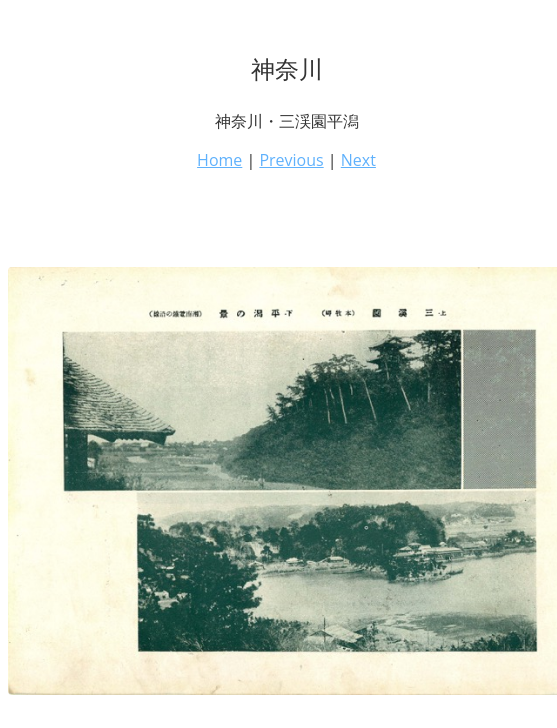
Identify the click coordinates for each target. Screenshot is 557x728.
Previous (291, 160)
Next (358, 160)
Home (219, 160)
